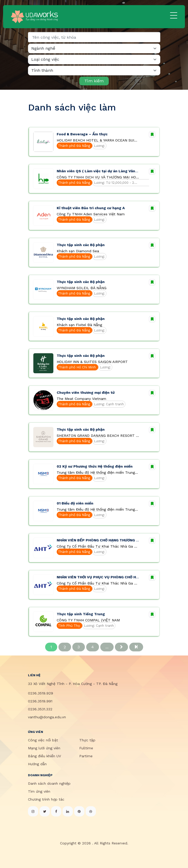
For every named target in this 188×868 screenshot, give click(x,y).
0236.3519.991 (40, 701)
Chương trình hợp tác (46, 799)
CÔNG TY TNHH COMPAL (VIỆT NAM (88, 620)
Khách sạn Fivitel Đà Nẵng (79, 325)
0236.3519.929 (41, 693)
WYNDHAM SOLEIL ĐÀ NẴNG (82, 288)
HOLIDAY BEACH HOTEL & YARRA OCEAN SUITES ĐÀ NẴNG (98, 140)
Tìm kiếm (94, 81)
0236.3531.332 (40, 709)
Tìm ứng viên (39, 791)
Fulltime (86, 748)
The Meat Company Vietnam (81, 399)
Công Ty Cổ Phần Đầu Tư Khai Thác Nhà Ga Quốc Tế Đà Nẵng (98, 546)
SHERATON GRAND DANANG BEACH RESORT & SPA (98, 436)
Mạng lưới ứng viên (44, 748)
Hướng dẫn (37, 764)
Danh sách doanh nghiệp (49, 783)
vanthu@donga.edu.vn (47, 717)
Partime (86, 756)
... (107, 647)
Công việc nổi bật (43, 740)
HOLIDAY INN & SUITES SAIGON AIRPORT (92, 362)
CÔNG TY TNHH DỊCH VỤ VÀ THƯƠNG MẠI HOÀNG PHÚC (98, 177)
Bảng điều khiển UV (44, 756)
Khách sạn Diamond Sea (78, 251)
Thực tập (87, 740)
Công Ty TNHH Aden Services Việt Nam (91, 214)
